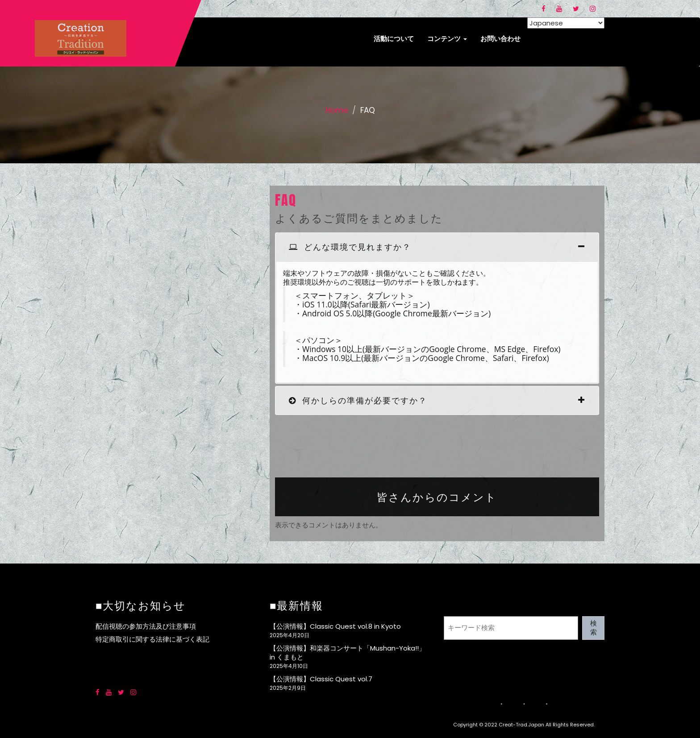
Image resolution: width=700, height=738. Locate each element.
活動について (394, 39)
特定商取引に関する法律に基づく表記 (152, 639)
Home (337, 110)
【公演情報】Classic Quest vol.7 (321, 679)
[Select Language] (566, 23)
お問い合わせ (500, 39)
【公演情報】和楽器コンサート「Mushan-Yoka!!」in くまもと (348, 653)
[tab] (437, 247)
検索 (594, 628)
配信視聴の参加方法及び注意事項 (146, 626)
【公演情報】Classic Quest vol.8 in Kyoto (335, 626)
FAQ (286, 200)
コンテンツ (447, 39)
